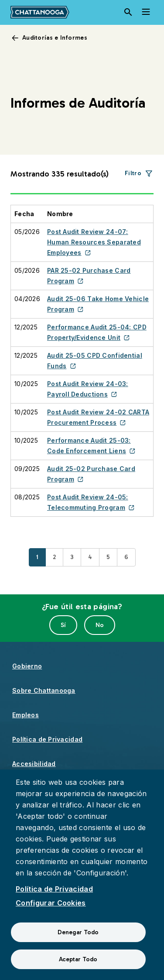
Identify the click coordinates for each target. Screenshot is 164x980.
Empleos (26, 715)
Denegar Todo (78, 932)
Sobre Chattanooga (44, 690)
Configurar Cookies (51, 903)
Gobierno (27, 666)
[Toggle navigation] (146, 12)
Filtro (133, 173)
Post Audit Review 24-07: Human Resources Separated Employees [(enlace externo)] (94, 242)
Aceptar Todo (78, 959)
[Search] (128, 12)
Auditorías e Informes (55, 38)
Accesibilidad (34, 764)
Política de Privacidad (47, 739)
